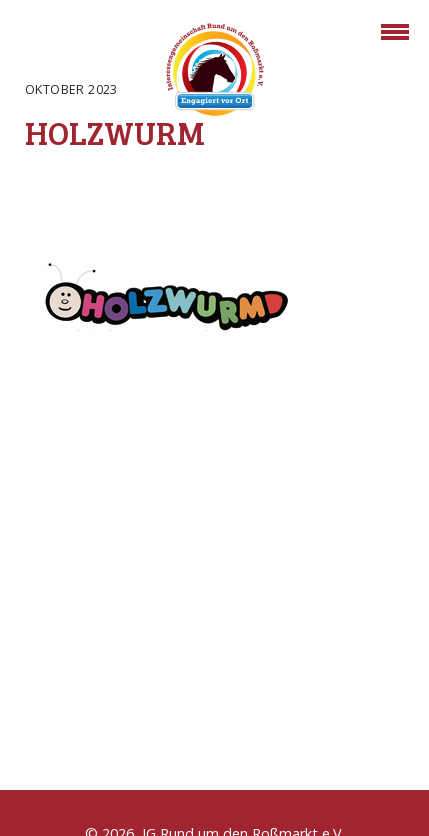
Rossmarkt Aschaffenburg (215, 73)
